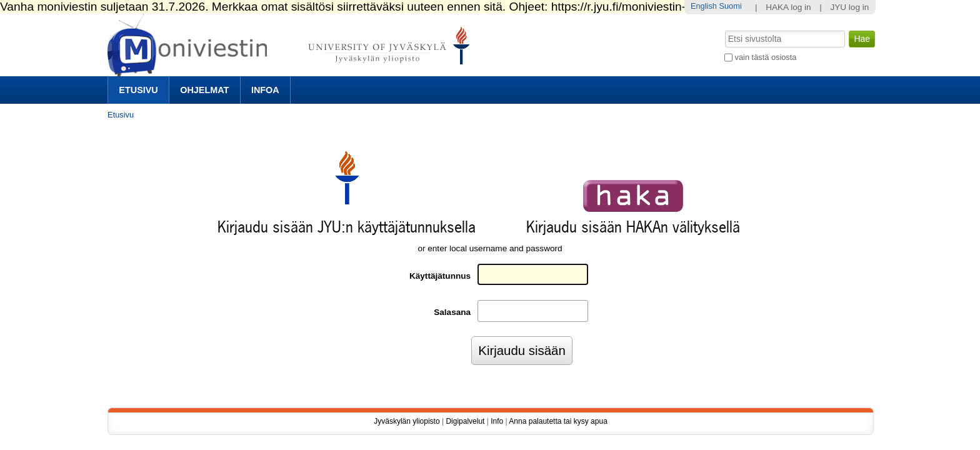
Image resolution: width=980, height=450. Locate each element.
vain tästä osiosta (766, 57)
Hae (724, 29)
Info (497, 421)
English (704, 6)
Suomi (730, 6)
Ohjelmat (204, 90)
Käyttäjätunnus (440, 276)
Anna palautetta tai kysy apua (558, 421)
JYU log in (849, 7)
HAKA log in (788, 7)
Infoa (265, 90)
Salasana (452, 312)
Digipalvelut (465, 421)
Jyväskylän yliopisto (407, 421)
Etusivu (138, 90)
